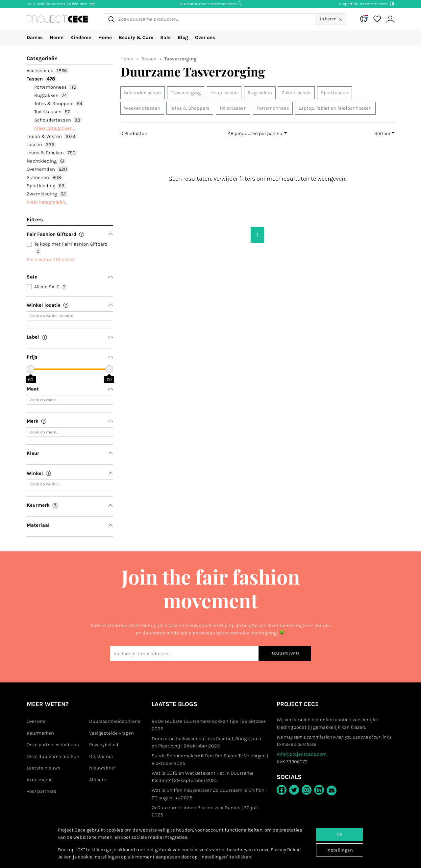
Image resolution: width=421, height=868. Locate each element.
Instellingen (340, 850)
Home (105, 37)
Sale (165, 37)
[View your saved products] (377, 19)
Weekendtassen (142, 108)
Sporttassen (334, 93)
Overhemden (47, 169)
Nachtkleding (46, 161)
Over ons (205, 37)
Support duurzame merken (366, 4)
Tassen (41, 79)
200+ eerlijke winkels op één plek (61, 4)
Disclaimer (101, 756)
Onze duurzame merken (53, 756)
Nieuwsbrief (102, 768)
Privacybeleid (104, 745)
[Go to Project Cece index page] (66, 19)
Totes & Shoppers (59, 103)
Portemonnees (56, 87)
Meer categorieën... (54, 128)
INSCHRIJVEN (285, 654)
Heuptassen (224, 93)
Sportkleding (46, 186)
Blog (183, 37)
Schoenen (44, 177)
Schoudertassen (58, 120)
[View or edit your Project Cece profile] (390, 19)
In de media (40, 780)
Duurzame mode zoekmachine (211, 4)
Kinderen (81, 37)
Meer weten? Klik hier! (51, 259)
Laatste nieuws (44, 768)
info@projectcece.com (302, 754)
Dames (35, 37)
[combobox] (218, 19)
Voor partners (41, 791)
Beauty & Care (136, 37)
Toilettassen (53, 112)
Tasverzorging (186, 93)
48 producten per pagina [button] (256, 133)
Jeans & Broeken (52, 153)
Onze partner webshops (53, 745)
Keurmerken (40, 733)
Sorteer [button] (382, 133)
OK (339, 835)
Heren (57, 37)
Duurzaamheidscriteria (115, 721)
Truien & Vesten (51, 136)
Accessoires (47, 71)
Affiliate (98, 780)
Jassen (41, 145)
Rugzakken (51, 95)
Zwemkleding (47, 194)
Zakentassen (296, 93)
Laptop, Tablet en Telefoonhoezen (335, 108)
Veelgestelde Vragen (111, 733)
